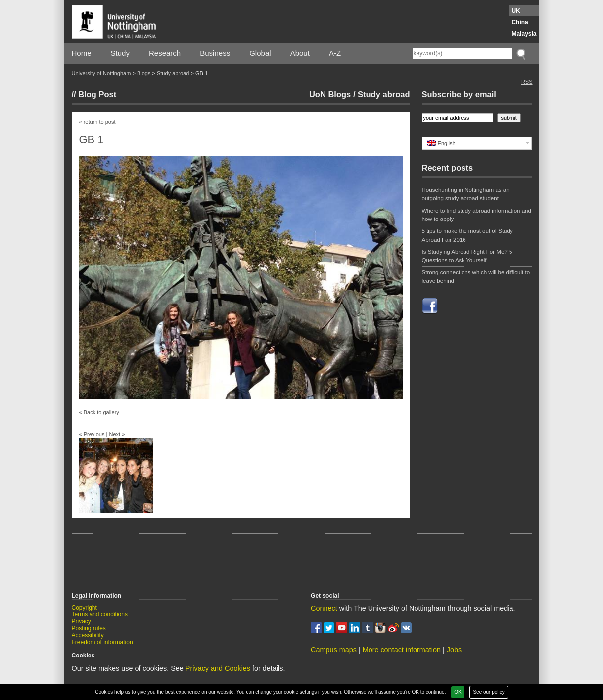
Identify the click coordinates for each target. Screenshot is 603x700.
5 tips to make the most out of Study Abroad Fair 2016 (467, 235)
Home (82, 53)
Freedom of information (102, 642)
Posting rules (89, 628)
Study (120, 53)
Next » (117, 434)
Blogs (144, 73)
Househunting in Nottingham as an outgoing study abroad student (466, 194)
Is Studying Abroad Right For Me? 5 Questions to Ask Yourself (467, 256)
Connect (324, 608)
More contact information (402, 650)
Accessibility (88, 635)
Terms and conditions (100, 614)
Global (260, 53)
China (520, 22)
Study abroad (173, 73)
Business (215, 53)
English (441, 143)
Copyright (84, 608)
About (300, 53)
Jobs (454, 650)
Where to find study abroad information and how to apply (477, 215)
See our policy (488, 692)
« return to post (97, 122)
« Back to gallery (99, 412)
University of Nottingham (101, 73)
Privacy (81, 621)
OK (458, 692)
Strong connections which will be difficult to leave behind (476, 277)
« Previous (92, 434)
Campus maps (334, 650)
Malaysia (524, 34)
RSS (527, 82)
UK (516, 11)
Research (165, 53)
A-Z (335, 53)
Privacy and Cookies (218, 668)
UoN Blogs (330, 94)
